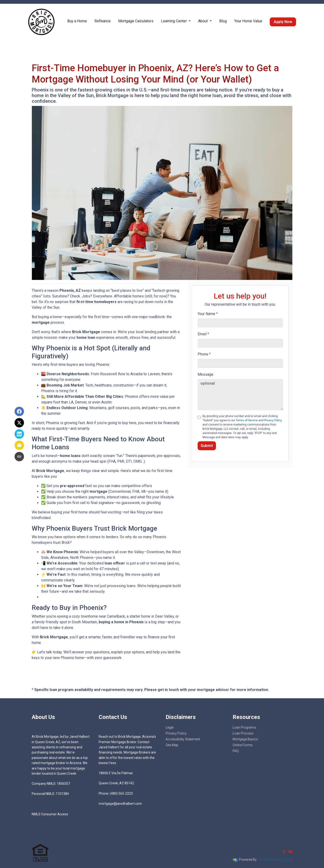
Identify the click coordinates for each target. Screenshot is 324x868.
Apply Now (283, 22)
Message (205, 374)
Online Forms (243, 745)
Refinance (103, 21)
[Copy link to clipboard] (19, 457)
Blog (223, 21)
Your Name (208, 314)
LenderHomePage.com (275, 860)
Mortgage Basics (245, 739)
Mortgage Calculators (136, 21)
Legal (170, 727)
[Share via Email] (19, 445)
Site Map (172, 745)
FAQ (236, 751)
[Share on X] (19, 423)
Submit (207, 446)
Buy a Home (77, 21)
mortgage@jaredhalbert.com (120, 804)
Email (203, 334)
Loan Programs (244, 727)
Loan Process (243, 733)
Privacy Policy (273, 420)
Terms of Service (247, 420)
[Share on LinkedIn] (19, 434)
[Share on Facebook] (19, 411)
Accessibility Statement (183, 739)
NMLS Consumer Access (50, 814)
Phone (204, 354)
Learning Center (174, 21)
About (203, 21)
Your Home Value (248, 21)
